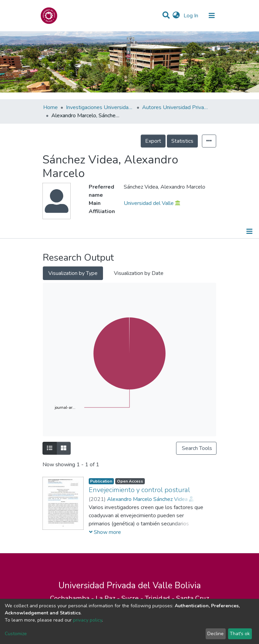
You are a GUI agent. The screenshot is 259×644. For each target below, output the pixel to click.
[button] (176, 16)
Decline (215, 634)
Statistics (182, 141)
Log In (192, 16)
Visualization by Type (73, 273)
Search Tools (196, 448)
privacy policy (88, 620)
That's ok (240, 634)
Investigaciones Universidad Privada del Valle (100, 107)
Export (153, 141)
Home (50, 107)
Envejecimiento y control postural (139, 490)
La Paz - (108, 598)
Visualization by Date (139, 273)
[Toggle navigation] (212, 16)
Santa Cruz (193, 598)
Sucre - (133, 598)
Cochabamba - (73, 598)
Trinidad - (160, 598)
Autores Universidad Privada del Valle (176, 107)
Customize (16, 634)
